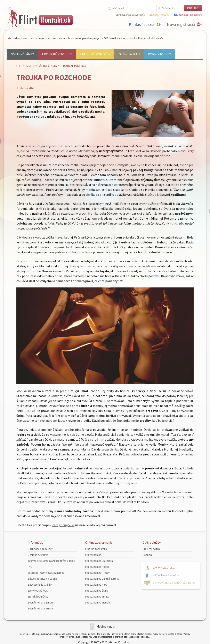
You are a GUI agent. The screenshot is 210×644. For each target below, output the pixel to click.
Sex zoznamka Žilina (97, 591)
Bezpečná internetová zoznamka (46, 573)
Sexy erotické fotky (38, 591)
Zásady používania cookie (42, 579)
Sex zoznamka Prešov (97, 573)
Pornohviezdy (159, 54)
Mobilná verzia (106, 626)
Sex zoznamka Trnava (97, 597)
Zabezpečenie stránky (40, 585)
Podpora (148, 555)
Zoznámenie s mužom (40, 609)
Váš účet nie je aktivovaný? (130, 15)
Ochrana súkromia (38, 555)
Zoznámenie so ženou (40, 603)
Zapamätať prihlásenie (189, 15)
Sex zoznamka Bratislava (99, 561)
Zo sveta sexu (129, 54)
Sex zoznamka (93, 555)
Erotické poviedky (57, 54)
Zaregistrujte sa (63, 525)
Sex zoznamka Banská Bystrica (102, 579)
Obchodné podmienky (40, 549)
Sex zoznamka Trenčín (98, 603)
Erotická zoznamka (96, 549)
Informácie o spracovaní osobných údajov (51, 561)
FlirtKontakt (25, 66)
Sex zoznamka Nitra (96, 585)
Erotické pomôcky (95, 54)
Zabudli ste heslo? (159, 15)
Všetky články (23, 54)
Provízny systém (152, 549)
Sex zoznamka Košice (97, 567)
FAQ (30, 567)
